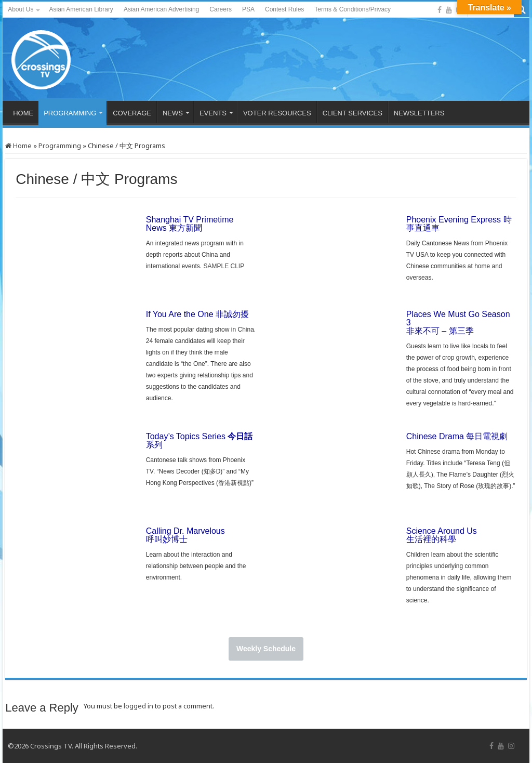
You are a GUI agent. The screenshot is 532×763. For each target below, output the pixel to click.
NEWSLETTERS (419, 113)
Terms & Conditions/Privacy (353, 9)
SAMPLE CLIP (224, 266)
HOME (23, 113)
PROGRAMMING (70, 113)
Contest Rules (284, 9)
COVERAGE (132, 113)
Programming (60, 146)
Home (18, 146)
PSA (248, 9)
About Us (21, 9)
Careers (221, 9)
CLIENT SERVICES (353, 113)
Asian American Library (81, 9)
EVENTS (213, 113)
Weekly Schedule (266, 649)
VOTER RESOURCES (277, 113)
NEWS (173, 113)
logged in (138, 706)
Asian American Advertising (161, 9)
